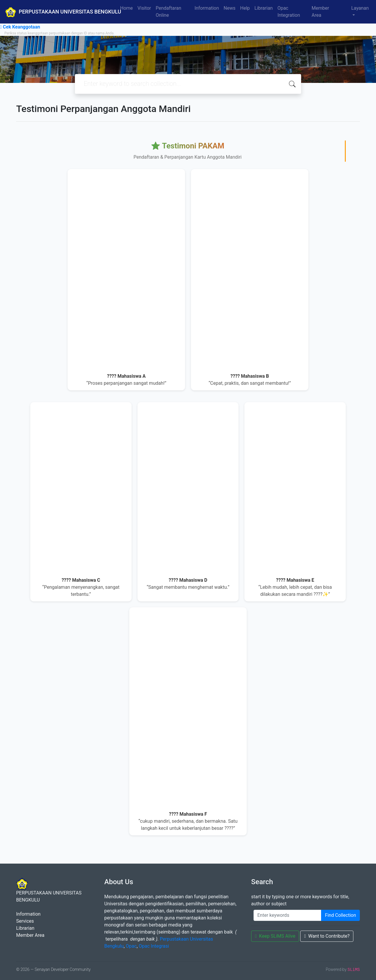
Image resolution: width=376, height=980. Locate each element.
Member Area (320, 12)
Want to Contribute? (327, 936)
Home (126, 8)
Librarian (263, 8)
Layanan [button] (360, 8)
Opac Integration (289, 12)
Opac (131, 946)
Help (245, 8)
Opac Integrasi (154, 946)
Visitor (144, 8)
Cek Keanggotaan (20, 27)
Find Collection (340, 915)
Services (25, 921)
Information (207, 8)
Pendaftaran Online (168, 12)
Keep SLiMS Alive (275, 936)
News (229, 8)
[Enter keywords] (287, 915)
